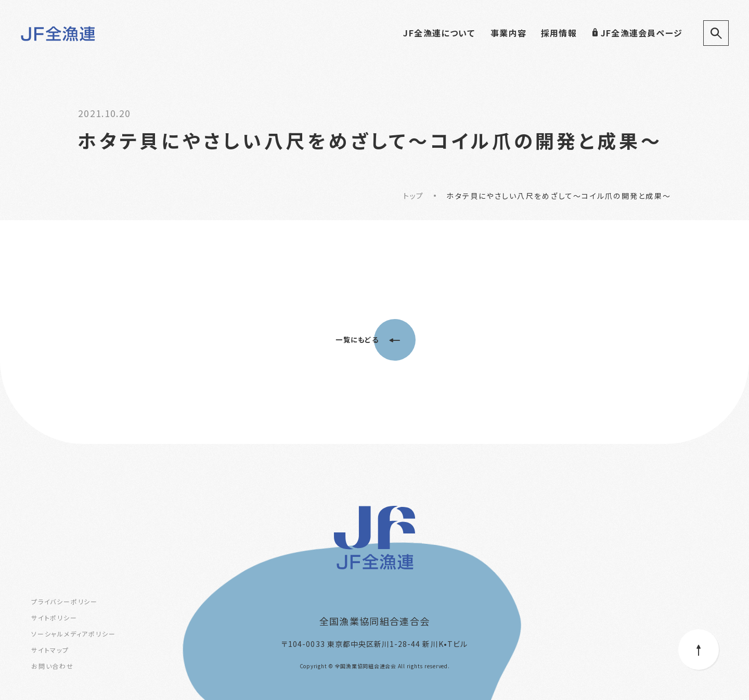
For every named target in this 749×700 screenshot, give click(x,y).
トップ (413, 196)
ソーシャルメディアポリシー (73, 634)
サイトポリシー (54, 618)
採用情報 (559, 33)
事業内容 (508, 33)
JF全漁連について (439, 33)
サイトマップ (50, 650)
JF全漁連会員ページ (637, 33)
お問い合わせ (53, 666)
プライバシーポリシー (64, 601)
